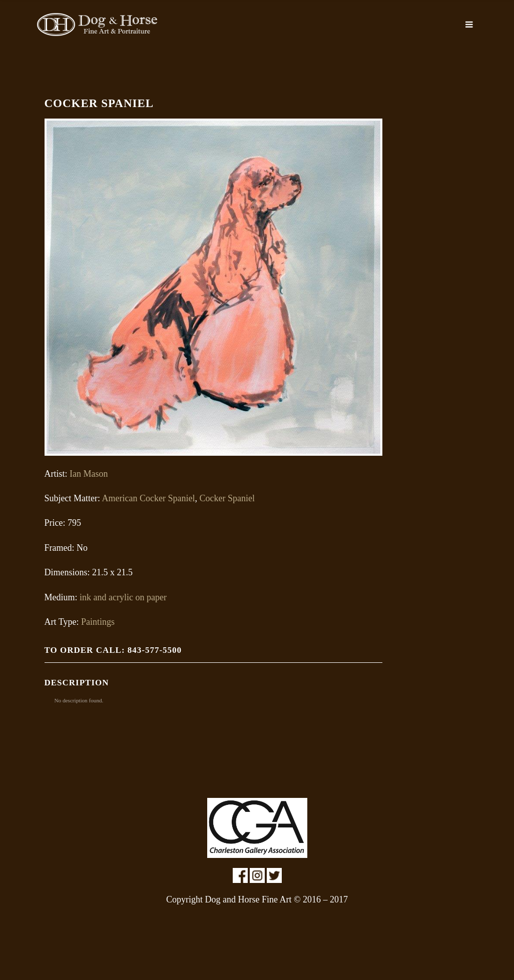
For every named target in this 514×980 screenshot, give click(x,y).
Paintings (98, 622)
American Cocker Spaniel (148, 498)
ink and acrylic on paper (123, 597)
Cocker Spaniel (227, 498)
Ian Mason (89, 474)
